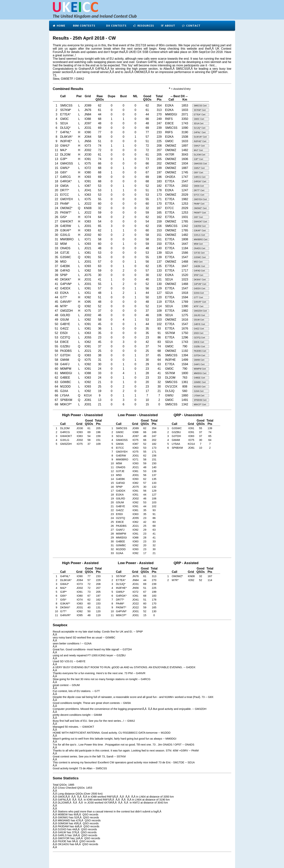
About (168, 26)
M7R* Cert (199, 306)
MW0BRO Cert (201, 239)
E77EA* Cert (200, 114)
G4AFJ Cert (199, 364)
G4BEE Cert (199, 378)
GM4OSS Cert (200, 164)
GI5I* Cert (198, 217)
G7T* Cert (198, 297)
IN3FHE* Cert (200, 141)
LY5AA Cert (199, 396)
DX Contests (116, 26)
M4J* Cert (198, 150)
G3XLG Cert (199, 235)
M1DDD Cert (200, 387)
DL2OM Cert (200, 155)
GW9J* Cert (199, 168)
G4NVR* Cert (200, 302)
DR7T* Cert (199, 190)
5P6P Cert (199, 275)
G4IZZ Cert (199, 329)
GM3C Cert (199, 119)
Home (59, 26)
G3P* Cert (198, 159)
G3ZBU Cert (199, 346)
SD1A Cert (199, 123)
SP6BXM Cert (200, 400)
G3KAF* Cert (200, 230)
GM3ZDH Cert (200, 311)
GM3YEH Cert (200, 199)
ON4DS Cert (200, 248)
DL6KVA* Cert (200, 137)
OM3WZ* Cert (200, 208)
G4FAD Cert (199, 271)
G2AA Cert (199, 391)
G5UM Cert (199, 320)
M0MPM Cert (200, 369)
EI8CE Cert (199, 342)
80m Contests (84, 26)
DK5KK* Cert (200, 280)
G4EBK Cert (199, 266)
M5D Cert (198, 262)
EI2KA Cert (199, 293)
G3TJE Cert (199, 253)
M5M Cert (198, 244)
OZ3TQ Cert (199, 338)
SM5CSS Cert (200, 106)
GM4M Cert (199, 360)
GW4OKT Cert (200, 222)
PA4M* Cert (199, 204)
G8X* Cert (198, 172)
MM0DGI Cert (200, 373)
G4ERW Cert (200, 226)
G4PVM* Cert (200, 284)
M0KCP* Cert (200, 404)
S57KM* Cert (200, 110)
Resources (144, 26)
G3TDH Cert (199, 355)
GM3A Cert (199, 186)
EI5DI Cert (199, 333)
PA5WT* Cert (200, 213)
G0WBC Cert (200, 382)
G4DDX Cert (200, 288)
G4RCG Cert (200, 177)
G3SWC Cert (200, 257)
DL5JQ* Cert (200, 128)
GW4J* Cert (199, 146)
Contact (191, 26)
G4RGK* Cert (200, 181)
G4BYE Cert (199, 324)
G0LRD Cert (199, 315)
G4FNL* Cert (200, 132)
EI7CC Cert (199, 195)
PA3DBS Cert (200, 351)
